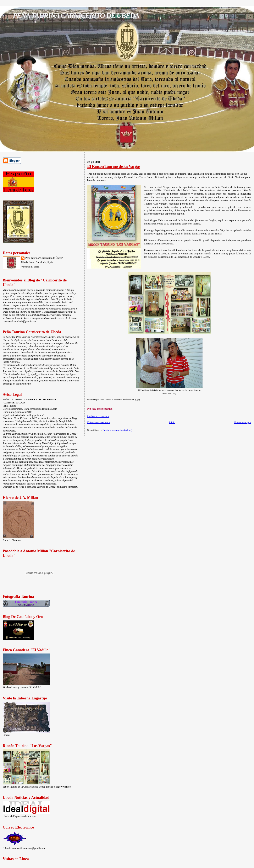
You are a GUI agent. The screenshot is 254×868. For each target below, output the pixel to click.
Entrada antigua (243, 422)
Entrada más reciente (98, 422)
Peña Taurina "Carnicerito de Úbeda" (44, 258)
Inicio (172, 422)
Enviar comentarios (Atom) (117, 430)
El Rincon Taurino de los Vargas (114, 166)
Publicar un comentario (98, 416)
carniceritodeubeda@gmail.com (19, 321)
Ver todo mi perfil (30, 267)
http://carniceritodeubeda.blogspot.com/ (23, 415)
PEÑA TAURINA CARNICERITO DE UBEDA (76, 15)
